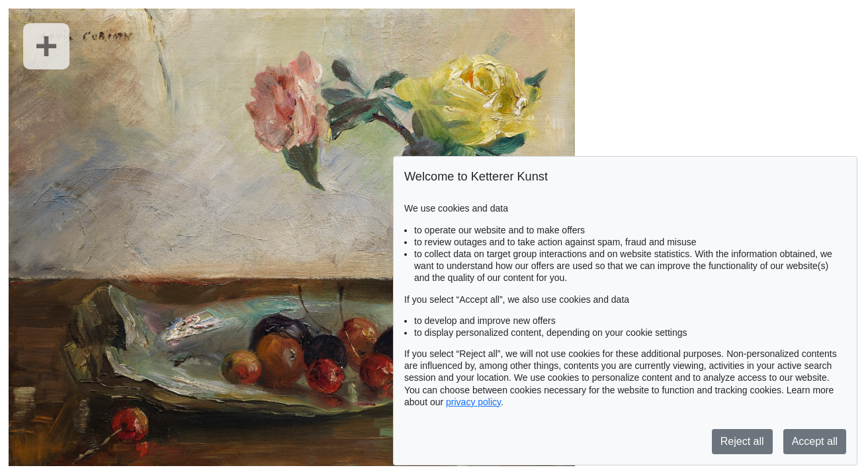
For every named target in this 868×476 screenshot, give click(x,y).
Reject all (742, 441)
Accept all (815, 441)
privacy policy (473, 402)
